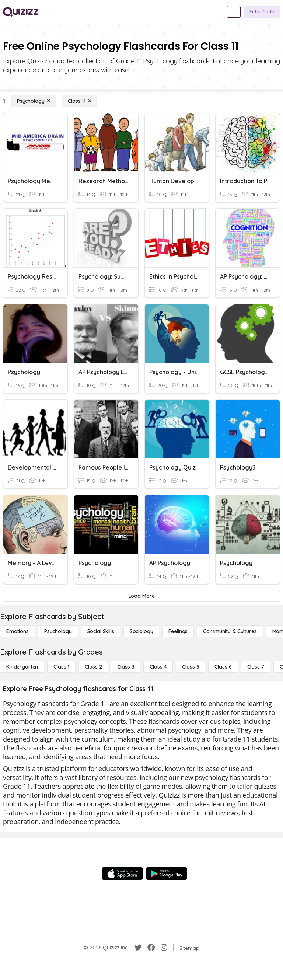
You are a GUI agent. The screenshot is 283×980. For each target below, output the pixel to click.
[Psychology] (34, 101)
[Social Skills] (101, 631)
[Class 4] (158, 667)
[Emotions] (18, 631)
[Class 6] (223, 667)
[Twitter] (138, 948)
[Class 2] (93, 667)
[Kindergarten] (22, 667)
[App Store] (122, 873)
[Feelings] (178, 631)
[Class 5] (191, 667)
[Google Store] (167, 873)
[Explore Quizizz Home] (21, 12)
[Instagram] (164, 948)
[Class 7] (256, 667)
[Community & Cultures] (230, 631)
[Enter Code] (262, 12)
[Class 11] (80, 101)
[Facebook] (151, 948)
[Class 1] (61, 667)
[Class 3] (126, 667)
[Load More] (141, 596)
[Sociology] (141, 631)
